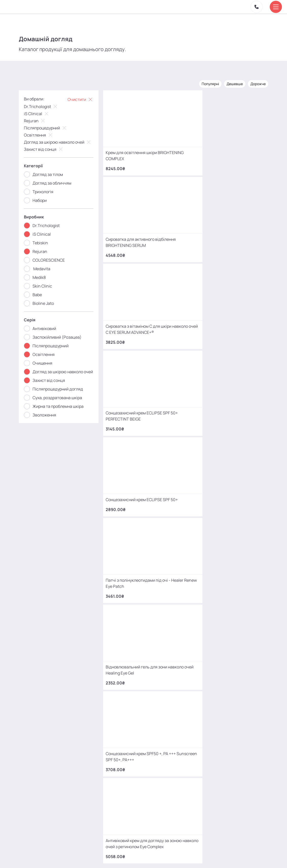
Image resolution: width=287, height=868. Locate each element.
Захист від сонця (47, 149)
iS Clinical (40, 113)
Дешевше (231, 83)
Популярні (207, 83)
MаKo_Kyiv (186, 814)
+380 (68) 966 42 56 (56, 706)
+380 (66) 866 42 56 (56, 785)
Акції (86, 851)
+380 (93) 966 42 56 (55, 746)
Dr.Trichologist (45, 106)
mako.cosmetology (113, 814)
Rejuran (38, 120)
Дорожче (254, 83)
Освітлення (42, 134)
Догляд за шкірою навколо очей (61, 142)
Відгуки (122, 851)
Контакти (144, 851)
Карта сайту (164, 854)
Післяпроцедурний (49, 127)
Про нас (101, 854)
